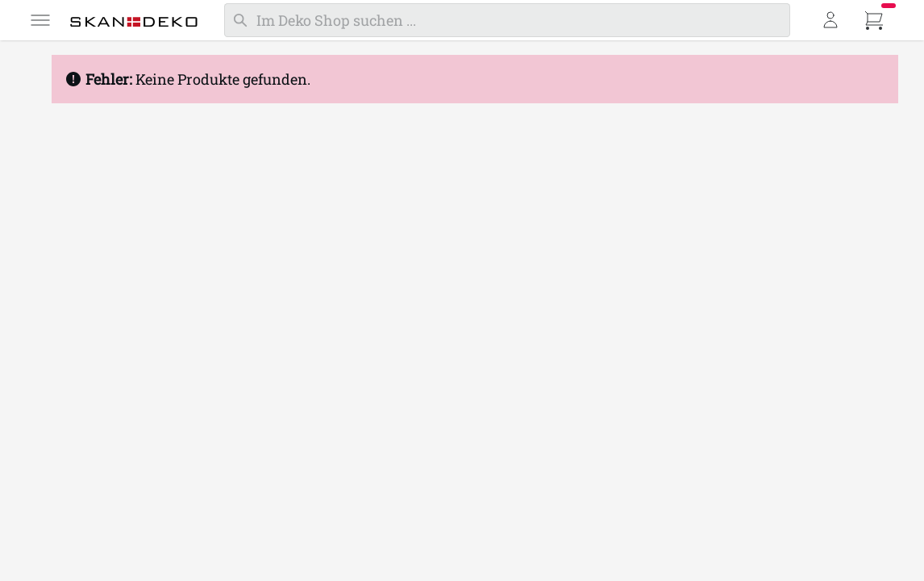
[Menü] (40, 20)
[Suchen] (507, 20)
